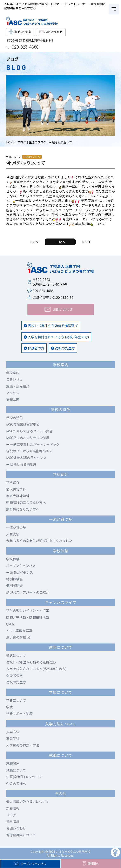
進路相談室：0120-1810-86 (53, 297)
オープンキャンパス (30, 863)
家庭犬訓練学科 (18, 496)
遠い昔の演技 (18, 637)
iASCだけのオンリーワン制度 (28, 437)
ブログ (11, 815)
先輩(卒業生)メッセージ (24, 777)
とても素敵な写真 (19, 631)
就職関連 (13, 763)
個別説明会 (14, 585)
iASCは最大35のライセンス (26, 457)
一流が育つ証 (16, 527)
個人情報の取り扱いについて (28, 802)
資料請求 (91, 864)
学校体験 (13, 559)
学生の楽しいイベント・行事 (28, 610)
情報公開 (13, 399)
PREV (34, 242)
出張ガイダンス (20, 572)
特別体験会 (14, 579)
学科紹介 (13, 482)
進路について (16, 655)
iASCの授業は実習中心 (23, 424)
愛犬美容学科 (16, 489)
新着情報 (13, 808)
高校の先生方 (63, 348)
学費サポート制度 (19, 713)
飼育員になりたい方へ (23, 509)
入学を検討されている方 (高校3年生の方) (56, 337)
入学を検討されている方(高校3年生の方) (36, 669)
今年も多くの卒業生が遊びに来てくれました (39, 541)
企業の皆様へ (16, 783)
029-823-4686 (25, 47)
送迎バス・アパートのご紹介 (28, 592)
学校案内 (13, 373)
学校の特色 (14, 418)
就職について (16, 770)
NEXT (86, 242)
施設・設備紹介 (18, 386)
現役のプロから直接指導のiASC (29, 451)
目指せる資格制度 (21, 464)
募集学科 (13, 738)
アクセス (13, 393)
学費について (16, 700)
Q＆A (10, 624)
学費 (9, 707)
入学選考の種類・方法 (23, 745)
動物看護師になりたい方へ (26, 502)
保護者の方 (34, 348)
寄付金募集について (21, 835)
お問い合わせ (16, 828)
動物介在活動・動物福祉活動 (28, 617)
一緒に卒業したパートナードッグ (33, 444)
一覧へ (60, 242)
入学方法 (13, 732)
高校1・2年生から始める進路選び (51, 326)
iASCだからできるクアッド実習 (29, 431)
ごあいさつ (14, 379)
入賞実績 (13, 534)
